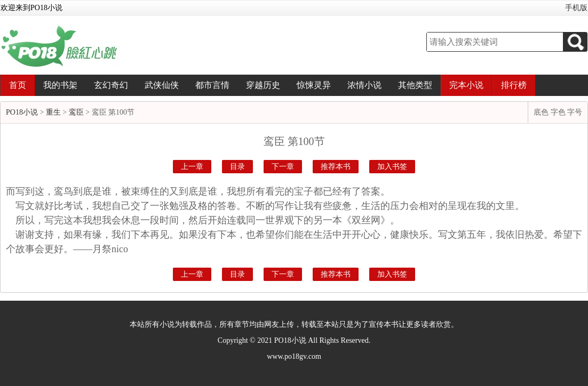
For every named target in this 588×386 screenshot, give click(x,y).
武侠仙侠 (162, 85)
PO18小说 (22, 112)
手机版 (576, 8)
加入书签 (392, 167)
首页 (18, 85)
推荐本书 (336, 167)
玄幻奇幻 (111, 85)
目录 (237, 167)
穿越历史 (263, 85)
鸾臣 (76, 112)
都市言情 (212, 85)
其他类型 (415, 85)
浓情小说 (364, 85)
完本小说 (466, 85)
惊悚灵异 (314, 85)
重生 (53, 112)
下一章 (283, 167)
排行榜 (514, 85)
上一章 (192, 167)
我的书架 (60, 85)
